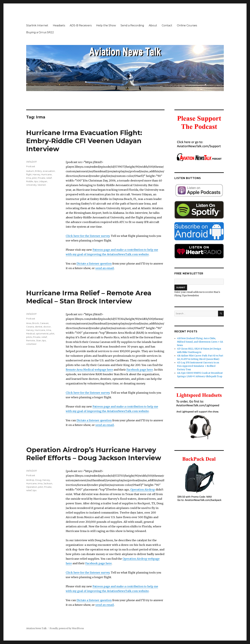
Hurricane (46, 174)
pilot (34, 178)
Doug (38, 480)
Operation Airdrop (143, 490)
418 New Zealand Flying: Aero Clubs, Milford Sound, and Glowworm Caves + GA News (200, 342)
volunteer (31, 344)
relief (49, 178)
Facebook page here (140, 370)
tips (36, 181)
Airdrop (30, 480)
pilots (29, 337)
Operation (32, 487)
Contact (167, 25)
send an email (105, 268)
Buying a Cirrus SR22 (40, 32)
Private (42, 178)
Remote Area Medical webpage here (89, 370)
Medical (30, 334)
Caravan (44, 323)
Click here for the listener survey (88, 236)
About (153, 25)
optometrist (42, 334)
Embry (38, 171)
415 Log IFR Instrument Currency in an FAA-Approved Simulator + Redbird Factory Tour (198, 366)
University (31, 185)
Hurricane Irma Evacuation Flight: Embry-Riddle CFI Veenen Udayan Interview (84, 141)
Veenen (42, 185)
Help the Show (106, 25)
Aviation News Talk (36, 628)
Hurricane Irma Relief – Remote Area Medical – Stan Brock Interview (89, 297)
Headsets (59, 25)
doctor (47, 327)
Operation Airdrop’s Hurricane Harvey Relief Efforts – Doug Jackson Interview (94, 454)
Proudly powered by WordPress (67, 628)
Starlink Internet (37, 25)
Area (29, 323)
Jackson (48, 483)
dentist (39, 327)
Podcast (31, 166)
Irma (29, 178)
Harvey (36, 174)
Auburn (30, 171)
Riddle (30, 181)
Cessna (30, 327)
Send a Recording (132, 25)
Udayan (43, 181)
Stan (39, 340)
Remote (31, 340)
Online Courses (187, 25)
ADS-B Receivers (81, 25)
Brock (36, 323)
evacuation (49, 171)
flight (29, 174)
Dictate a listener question (94, 264)
